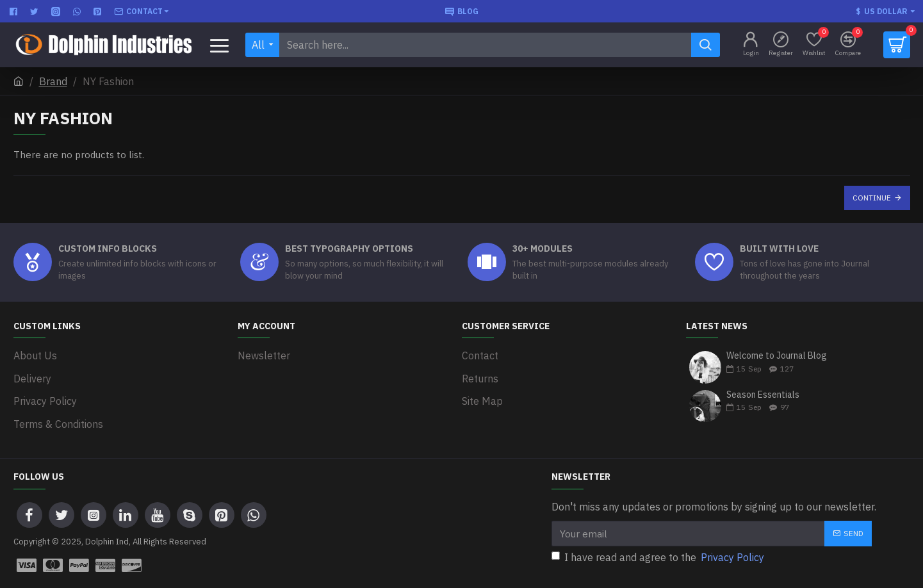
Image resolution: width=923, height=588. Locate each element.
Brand (53, 81)
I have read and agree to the (659, 544)
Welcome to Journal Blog (777, 356)
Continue (872, 198)
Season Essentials (763, 395)
